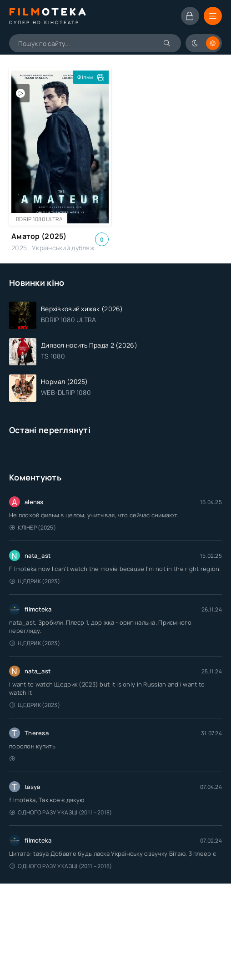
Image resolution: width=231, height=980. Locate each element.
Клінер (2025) (33, 528)
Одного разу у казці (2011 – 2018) (61, 812)
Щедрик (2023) (35, 581)
